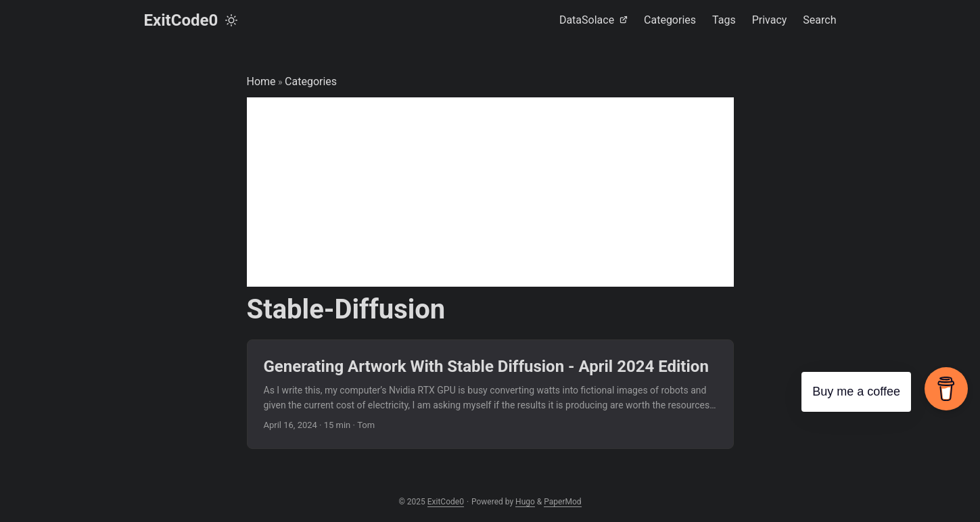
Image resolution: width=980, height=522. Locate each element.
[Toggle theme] (231, 20)
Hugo (525, 502)
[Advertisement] (490, 192)
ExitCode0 (181, 20)
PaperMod (562, 502)
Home (261, 81)
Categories (311, 81)
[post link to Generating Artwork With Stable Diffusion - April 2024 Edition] (490, 395)
